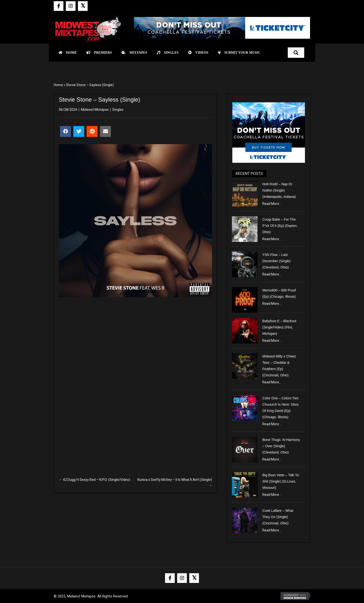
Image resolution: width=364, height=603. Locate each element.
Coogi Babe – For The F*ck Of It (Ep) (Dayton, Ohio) (280, 226)
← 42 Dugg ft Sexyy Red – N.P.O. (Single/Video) (95, 480)
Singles (118, 110)
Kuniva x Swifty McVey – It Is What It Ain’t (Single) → (175, 482)
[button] (59, 6)
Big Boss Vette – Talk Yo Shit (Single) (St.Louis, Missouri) (281, 481)
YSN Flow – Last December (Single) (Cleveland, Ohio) (277, 261)
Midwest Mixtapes (95, 110)
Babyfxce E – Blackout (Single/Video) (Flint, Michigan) (279, 327)
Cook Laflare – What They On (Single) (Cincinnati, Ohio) (278, 517)
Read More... (272, 204)
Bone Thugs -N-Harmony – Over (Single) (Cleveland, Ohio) (281, 446)
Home (58, 85)
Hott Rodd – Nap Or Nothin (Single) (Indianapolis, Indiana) (279, 190)
